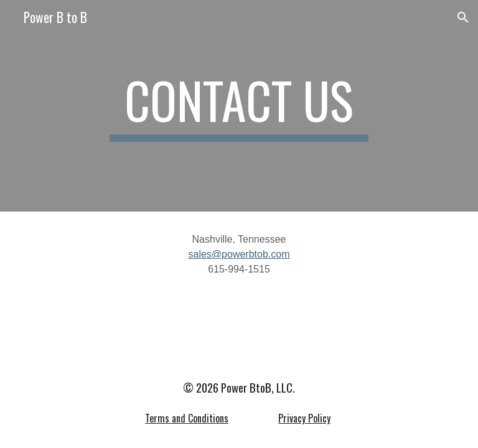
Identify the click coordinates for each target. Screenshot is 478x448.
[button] (463, 17)
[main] (239, 106)
